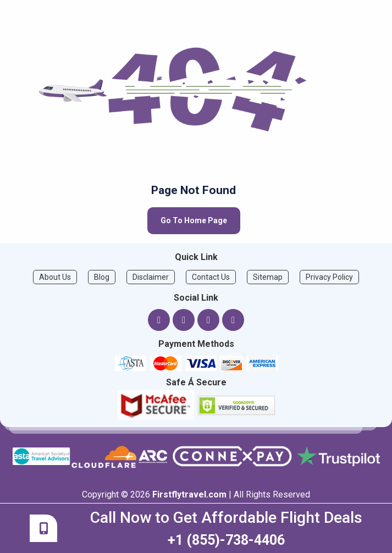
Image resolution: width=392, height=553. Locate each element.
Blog (102, 277)
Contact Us (211, 277)
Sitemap (268, 277)
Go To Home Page (194, 220)
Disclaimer (151, 277)
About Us (55, 277)
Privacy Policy (329, 277)
